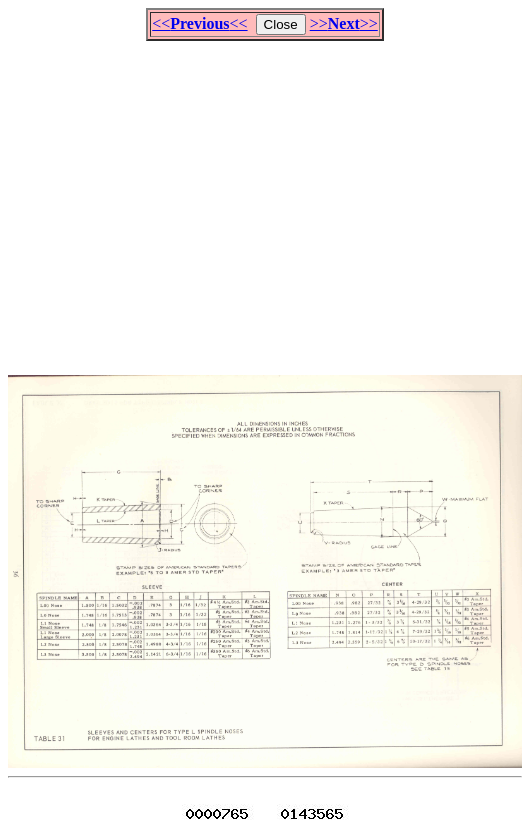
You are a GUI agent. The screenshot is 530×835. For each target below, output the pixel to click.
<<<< (199, 23)
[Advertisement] (269, 199)
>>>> (344, 23)
